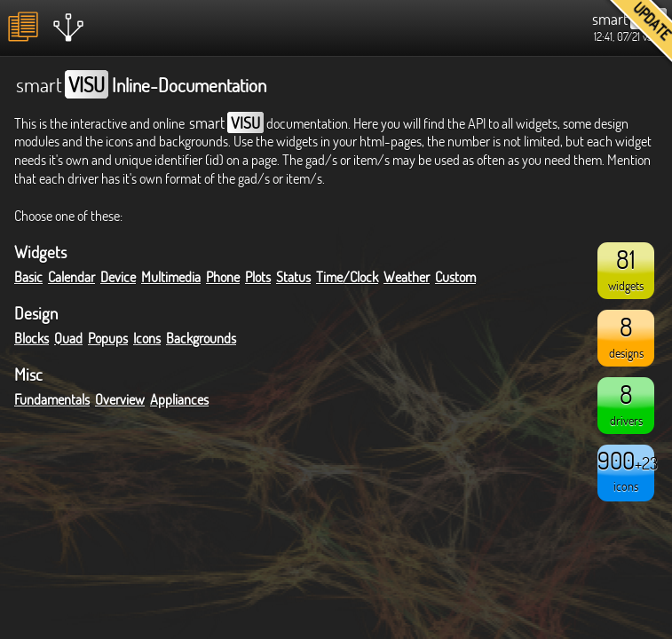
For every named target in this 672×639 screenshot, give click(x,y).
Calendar (71, 277)
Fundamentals (52, 399)
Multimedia (171, 277)
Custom (455, 277)
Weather (407, 277)
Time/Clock (347, 277)
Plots (258, 277)
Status (293, 277)
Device (118, 277)
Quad (68, 338)
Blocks (32, 338)
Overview (120, 399)
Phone (223, 277)
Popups (108, 338)
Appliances (179, 399)
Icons (147, 338)
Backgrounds (201, 338)
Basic (28, 277)
